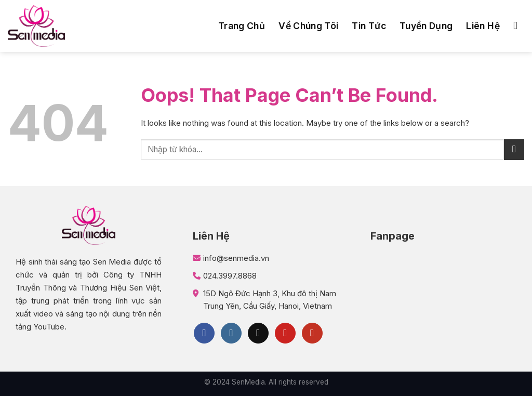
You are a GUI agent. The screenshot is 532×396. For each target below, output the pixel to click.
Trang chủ (242, 26)
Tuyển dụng (426, 26)
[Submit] (514, 149)
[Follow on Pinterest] (285, 333)
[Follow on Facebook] (204, 333)
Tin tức (369, 26)
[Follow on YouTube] (312, 333)
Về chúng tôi (308, 26)
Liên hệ (483, 26)
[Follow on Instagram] (231, 333)
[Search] (519, 26)
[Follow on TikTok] (258, 333)
